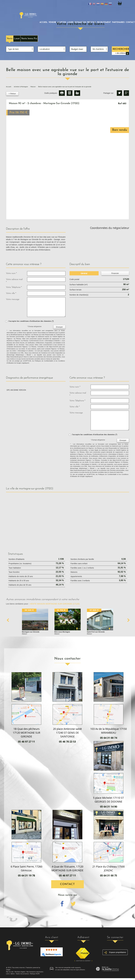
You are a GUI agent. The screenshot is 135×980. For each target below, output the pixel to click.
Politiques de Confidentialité (44, 361)
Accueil (44, 22)
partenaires (118, 22)
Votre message (13, 299)
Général (84, 273)
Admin (13, 974)
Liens (8, 974)
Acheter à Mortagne (21, 87)
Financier (115, 273)
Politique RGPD (35, 974)
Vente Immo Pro (29, 39)
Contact (67, 884)
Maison (33, 87)
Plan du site (10, 972)
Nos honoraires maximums (35, 972)
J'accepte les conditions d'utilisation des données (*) (31, 321)
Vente (10, 39)
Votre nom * (11, 273)
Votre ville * (11, 293)
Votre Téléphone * (14, 287)
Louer (17, 39)
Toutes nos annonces (22, 974)
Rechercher (121, 49)
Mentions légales (20, 972)
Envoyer (59, 327)
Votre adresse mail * (14, 281)
